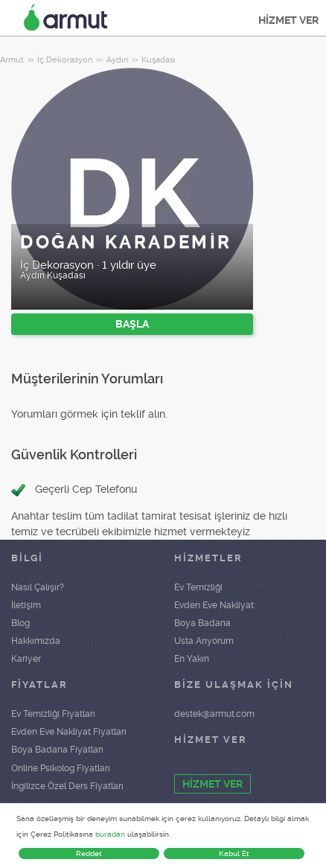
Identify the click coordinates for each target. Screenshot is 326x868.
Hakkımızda (36, 641)
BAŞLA (132, 324)
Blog (20, 623)
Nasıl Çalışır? (38, 587)
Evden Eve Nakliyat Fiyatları (69, 732)
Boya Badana (202, 623)
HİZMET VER (288, 20)
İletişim (26, 605)
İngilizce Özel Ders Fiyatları (67, 786)
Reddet (89, 853)
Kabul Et (234, 853)
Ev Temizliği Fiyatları (53, 714)
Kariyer (26, 659)
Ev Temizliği (198, 587)
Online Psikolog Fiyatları (61, 768)
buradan (110, 834)
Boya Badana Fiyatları (57, 750)
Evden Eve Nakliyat (214, 605)
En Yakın (192, 659)
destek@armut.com (214, 714)
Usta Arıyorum (204, 641)
